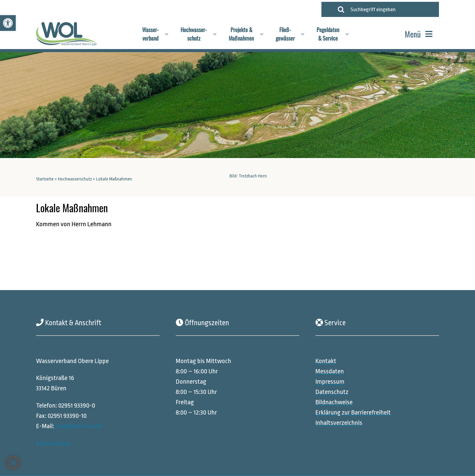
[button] (13, 463)
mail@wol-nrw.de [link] (79, 426)
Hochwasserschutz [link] (75, 179)
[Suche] (341, 9)
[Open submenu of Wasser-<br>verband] (170, 34)
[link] (8, 23)
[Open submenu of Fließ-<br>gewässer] (306, 34)
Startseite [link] (45, 179)
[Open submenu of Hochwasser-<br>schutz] (218, 34)
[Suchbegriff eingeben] (392, 9)
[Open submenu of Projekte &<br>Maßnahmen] (265, 34)
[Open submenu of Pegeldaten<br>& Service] (350, 34)
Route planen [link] (53, 443)
